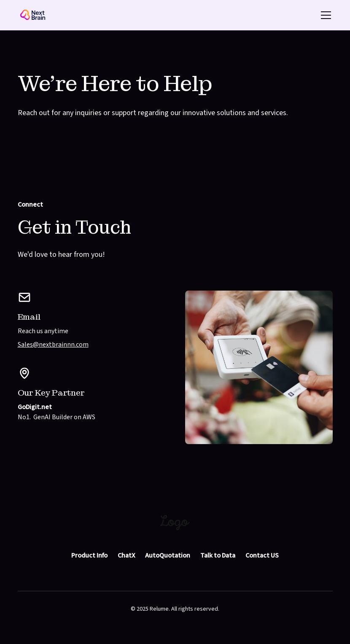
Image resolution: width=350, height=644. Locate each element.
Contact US (262, 555)
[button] (324, 15)
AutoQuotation (168, 555)
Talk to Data (218, 555)
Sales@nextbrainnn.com (53, 345)
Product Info (89, 555)
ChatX (126, 555)
